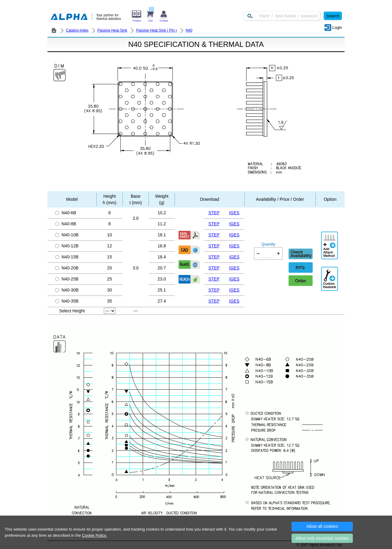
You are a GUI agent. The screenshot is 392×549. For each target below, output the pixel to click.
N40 (189, 30)
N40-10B (67, 235)
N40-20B (67, 268)
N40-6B (66, 213)
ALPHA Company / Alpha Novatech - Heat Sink (54, 30)
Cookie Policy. (94, 535)
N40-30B (67, 290)
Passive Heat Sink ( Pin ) (156, 30)
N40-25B (67, 279)
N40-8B (66, 224)
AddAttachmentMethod (330, 241)
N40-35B (67, 301)
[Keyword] (282, 16)
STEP (214, 213)
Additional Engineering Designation (330, 276)
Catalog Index (77, 30)
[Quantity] (268, 254)
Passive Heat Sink (112, 30)
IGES (234, 213)
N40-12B (67, 246)
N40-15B (67, 257)
